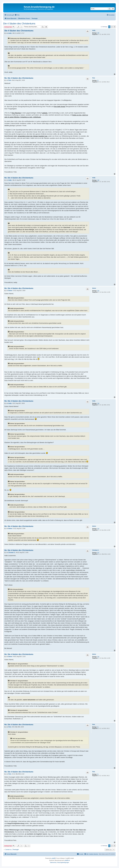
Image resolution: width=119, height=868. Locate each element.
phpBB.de (67, 860)
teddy (94, 30)
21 (98, 81)
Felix (94, 78)
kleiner (94, 288)
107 (98, 553)
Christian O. (96, 550)
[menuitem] (17, 15)
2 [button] (112, 27)
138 (98, 33)
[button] (115, 27)
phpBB (53, 858)
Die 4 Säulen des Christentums (19, 24)
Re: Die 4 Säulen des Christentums (19, 78)
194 (98, 291)
